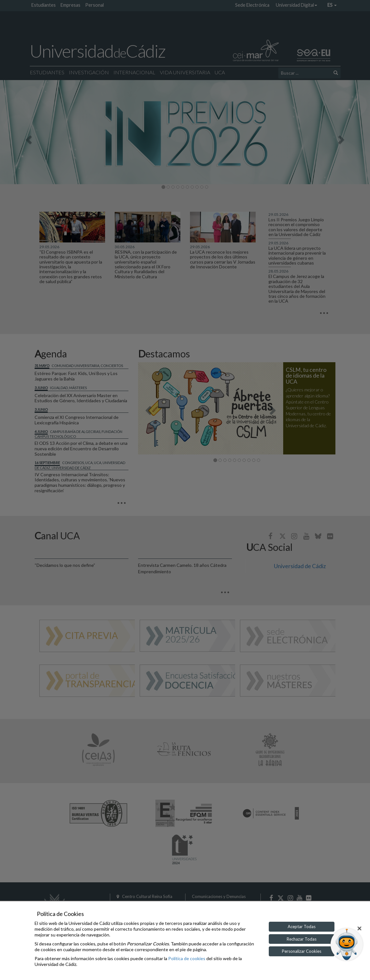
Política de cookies (187, 958)
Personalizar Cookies (302, 951)
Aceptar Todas (302, 927)
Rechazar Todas (302, 939)
